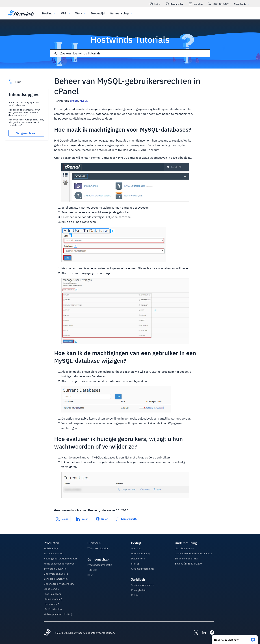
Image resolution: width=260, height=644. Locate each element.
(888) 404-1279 (218, 4)
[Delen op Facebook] (102, 519)
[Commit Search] (55, 53)
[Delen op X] (62, 519)
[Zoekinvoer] (135, 53)
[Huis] (21, 13)
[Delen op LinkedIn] (82, 519)
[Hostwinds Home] (47, 633)
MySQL (84, 101)
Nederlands (242, 4)
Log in (155, 4)
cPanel (74, 101)
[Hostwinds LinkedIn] (202, 633)
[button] (235, 639)
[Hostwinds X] (194, 633)
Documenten (175, 4)
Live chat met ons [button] (185, 548)
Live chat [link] (196, 4)
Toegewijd (98, 13)
